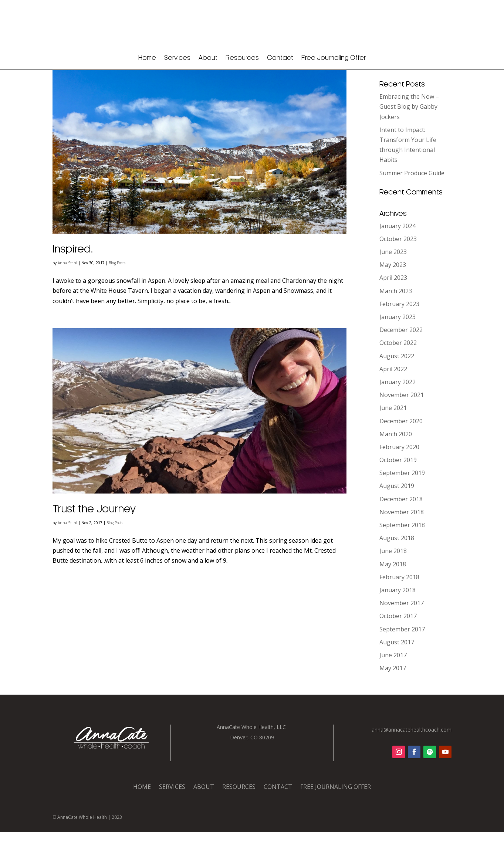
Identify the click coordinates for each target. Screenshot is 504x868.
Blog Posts (117, 299)
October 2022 (398, 379)
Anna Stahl (67, 299)
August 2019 (397, 522)
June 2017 (393, 691)
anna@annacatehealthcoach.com (412, 765)
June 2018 (393, 587)
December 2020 (401, 457)
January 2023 (398, 353)
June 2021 (393, 444)
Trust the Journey (94, 545)
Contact (280, 58)
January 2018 (398, 626)
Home (147, 58)
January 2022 (398, 418)
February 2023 (399, 340)
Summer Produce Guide (412, 208)
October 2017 (398, 652)
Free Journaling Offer (334, 58)
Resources (242, 58)
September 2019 (402, 509)
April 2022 (393, 405)
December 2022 (401, 366)
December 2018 (401, 535)
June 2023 (393, 288)
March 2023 (396, 327)
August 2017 (397, 678)
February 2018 (399, 613)
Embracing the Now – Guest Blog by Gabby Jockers (409, 142)
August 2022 (397, 391)
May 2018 (393, 600)
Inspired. (73, 285)
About (208, 58)
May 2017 (393, 704)
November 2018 (402, 548)
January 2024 (398, 262)
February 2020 (399, 483)
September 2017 (402, 665)
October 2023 (398, 275)
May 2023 (393, 301)
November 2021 (402, 431)
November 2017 (402, 639)
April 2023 (393, 313)
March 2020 (396, 470)
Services (177, 58)
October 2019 (398, 496)
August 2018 (397, 574)
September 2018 (402, 561)
